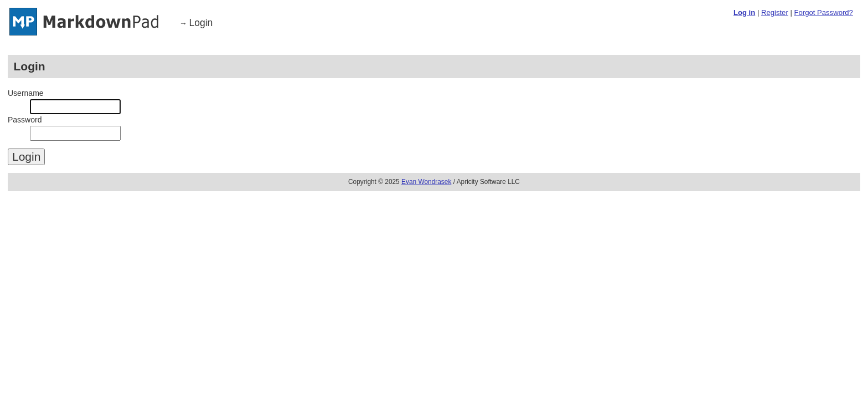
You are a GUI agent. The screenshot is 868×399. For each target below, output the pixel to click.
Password (25, 120)
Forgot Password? (823, 12)
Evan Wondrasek (426, 182)
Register (775, 12)
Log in (744, 12)
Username (26, 93)
